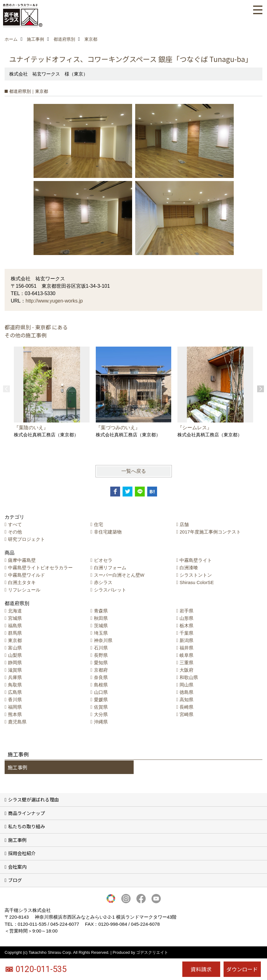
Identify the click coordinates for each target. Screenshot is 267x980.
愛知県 (101, 663)
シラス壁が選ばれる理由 (33, 799)
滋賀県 (15, 670)
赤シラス (103, 582)
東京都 (15, 640)
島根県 (101, 685)
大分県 (101, 714)
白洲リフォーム (110, 568)
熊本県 (15, 714)
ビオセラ (103, 560)
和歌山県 (189, 677)
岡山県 (186, 685)
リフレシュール (24, 590)
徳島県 (186, 692)
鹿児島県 (17, 722)
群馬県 (15, 633)
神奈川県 (103, 640)
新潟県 (186, 640)
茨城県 (101, 626)
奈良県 (101, 677)
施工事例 (18, 767)
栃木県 (186, 626)
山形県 (186, 618)
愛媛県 (101, 700)
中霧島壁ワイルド (26, 575)
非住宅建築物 (108, 532)
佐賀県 (101, 707)
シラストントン (196, 575)
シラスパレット (110, 590)
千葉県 (186, 633)
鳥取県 (15, 685)
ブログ (15, 880)
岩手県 (186, 611)
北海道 (15, 611)
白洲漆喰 (189, 568)
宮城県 (15, 618)
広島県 (15, 692)
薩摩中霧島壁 (22, 560)
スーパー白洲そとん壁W (119, 575)
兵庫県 (15, 677)
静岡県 (15, 663)
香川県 (15, 700)
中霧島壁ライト (196, 560)
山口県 (101, 692)
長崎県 (186, 707)
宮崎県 (186, 714)
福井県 (186, 648)
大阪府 (186, 670)
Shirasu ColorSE (197, 582)
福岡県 (15, 707)
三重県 (186, 663)
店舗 (184, 524)
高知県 (186, 700)
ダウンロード (242, 969)
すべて (15, 524)
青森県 (101, 611)
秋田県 (101, 618)
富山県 (15, 648)
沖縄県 (101, 722)
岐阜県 (186, 655)
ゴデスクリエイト (152, 952)
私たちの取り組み (26, 826)
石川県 (101, 648)
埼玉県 (101, 633)
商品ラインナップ (26, 813)
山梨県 (15, 655)
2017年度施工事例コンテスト (210, 532)
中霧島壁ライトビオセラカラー (40, 568)
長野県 (101, 655)
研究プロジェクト (26, 539)
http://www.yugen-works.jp (54, 301)
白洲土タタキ (22, 582)
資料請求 (201, 969)
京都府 (101, 670)
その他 (15, 532)
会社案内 (17, 867)
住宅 (99, 524)
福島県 (15, 626)
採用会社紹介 (22, 853)
